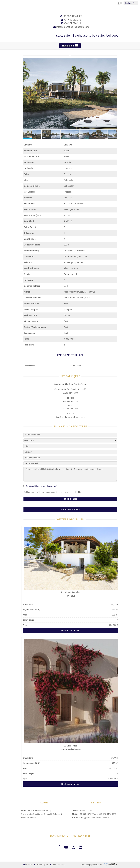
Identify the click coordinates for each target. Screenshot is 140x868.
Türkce (128, 3)
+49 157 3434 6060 (71, 16)
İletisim (28, 865)
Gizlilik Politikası (59, 865)
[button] (115, 61)
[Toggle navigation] (70, 46)
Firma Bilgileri (42, 865)
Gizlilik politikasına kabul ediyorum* (42, 486)
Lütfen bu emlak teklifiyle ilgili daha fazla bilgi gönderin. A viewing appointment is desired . (70, 474)
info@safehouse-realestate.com (71, 27)
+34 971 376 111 (71, 23)
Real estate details (70, 630)
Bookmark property (70, 509)
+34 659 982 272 (71, 20)
